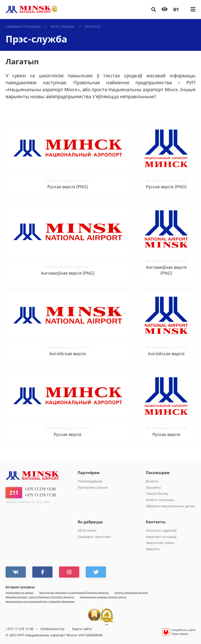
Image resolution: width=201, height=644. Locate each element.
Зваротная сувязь (160, 543)
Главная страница (23, 27)
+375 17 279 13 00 (40, 489)
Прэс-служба (63, 27)
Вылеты (152, 481)
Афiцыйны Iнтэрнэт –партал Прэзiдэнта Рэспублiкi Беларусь (40, 597)
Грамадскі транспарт (94, 537)
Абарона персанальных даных (170, 506)
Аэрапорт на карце (161, 537)
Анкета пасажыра (160, 500)
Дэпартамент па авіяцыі (20, 593)
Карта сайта (82, 629)
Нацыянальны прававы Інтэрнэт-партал (103, 597)
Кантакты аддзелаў (161, 530)
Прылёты (153, 487)
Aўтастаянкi (87, 530)
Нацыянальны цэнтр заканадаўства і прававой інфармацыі (40, 601)
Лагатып (92, 27)
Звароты (153, 549)
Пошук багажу (157, 493)
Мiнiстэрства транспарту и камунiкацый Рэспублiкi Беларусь (74, 593)
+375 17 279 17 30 (40, 495)
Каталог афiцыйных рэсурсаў (131, 593)
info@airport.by (52, 629)
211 (14, 493)
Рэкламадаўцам (90, 481)
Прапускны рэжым (93, 487)
